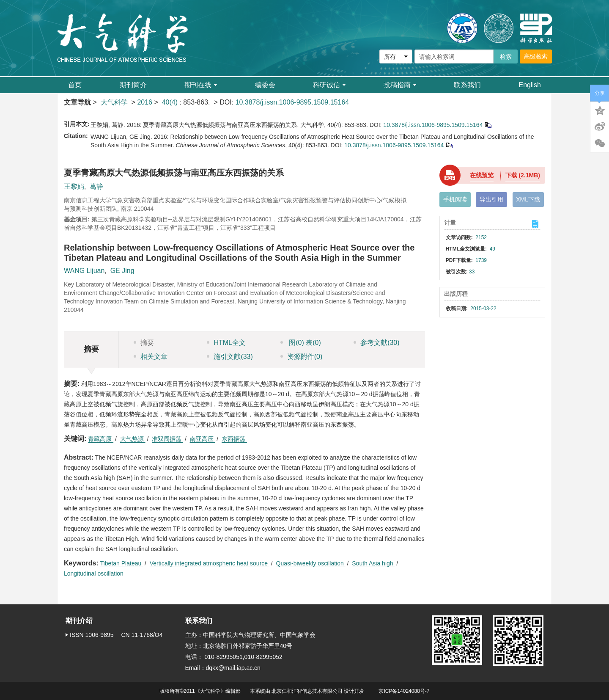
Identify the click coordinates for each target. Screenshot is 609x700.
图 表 (301, 343)
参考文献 (376, 343)
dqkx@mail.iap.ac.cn (233, 668)
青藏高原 (101, 439)
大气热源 (133, 439)
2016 (145, 102)
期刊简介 (133, 85)
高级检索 (536, 56)
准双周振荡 (167, 439)
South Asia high (373, 563)
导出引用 (491, 199)
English (530, 85)
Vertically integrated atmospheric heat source (210, 563)
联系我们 (467, 85)
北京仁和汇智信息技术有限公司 (307, 691)
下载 (523, 175)
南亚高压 (203, 439)
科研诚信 (329, 85)
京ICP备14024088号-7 (404, 691)
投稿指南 (400, 85)
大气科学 (114, 102)
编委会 (265, 85)
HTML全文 (226, 343)
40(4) (171, 102)
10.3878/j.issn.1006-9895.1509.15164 (292, 102)
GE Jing (122, 271)
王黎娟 (74, 186)
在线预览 (482, 175)
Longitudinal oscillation (95, 573)
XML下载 (528, 199)
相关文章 (151, 357)
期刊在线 (201, 85)
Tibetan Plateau (122, 563)
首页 (75, 85)
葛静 (96, 186)
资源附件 (302, 357)
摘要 (144, 343)
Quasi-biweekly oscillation (311, 563)
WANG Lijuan (84, 271)
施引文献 (230, 357)
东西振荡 (234, 439)
